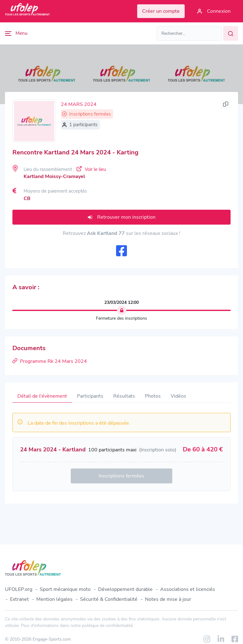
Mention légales (54, 599)
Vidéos (178, 396)
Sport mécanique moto (65, 589)
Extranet (19, 599)
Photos (153, 396)
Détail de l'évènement (42, 396)
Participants (90, 396)
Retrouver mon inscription (122, 217)
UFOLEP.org (19, 589)
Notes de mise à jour (168, 599)
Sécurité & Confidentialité (109, 599)
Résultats (124, 396)
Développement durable (125, 589)
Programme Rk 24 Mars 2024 (50, 361)
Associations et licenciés (188, 589)
